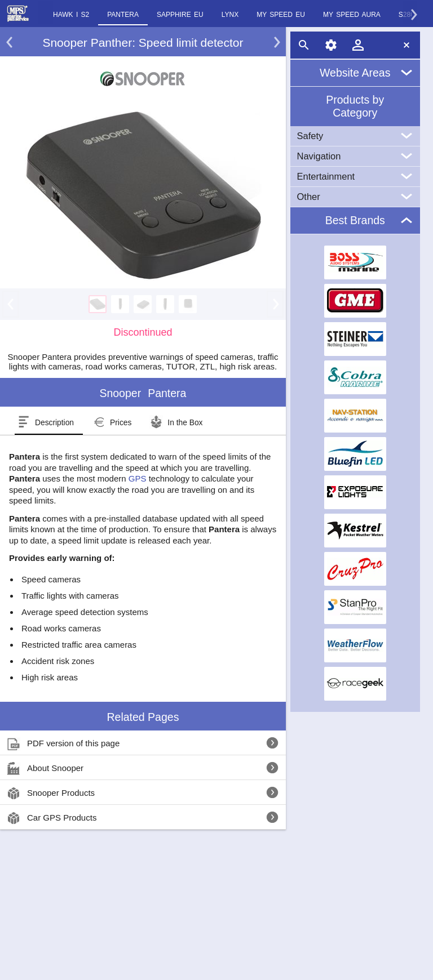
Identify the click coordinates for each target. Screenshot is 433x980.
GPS (138, 478)
